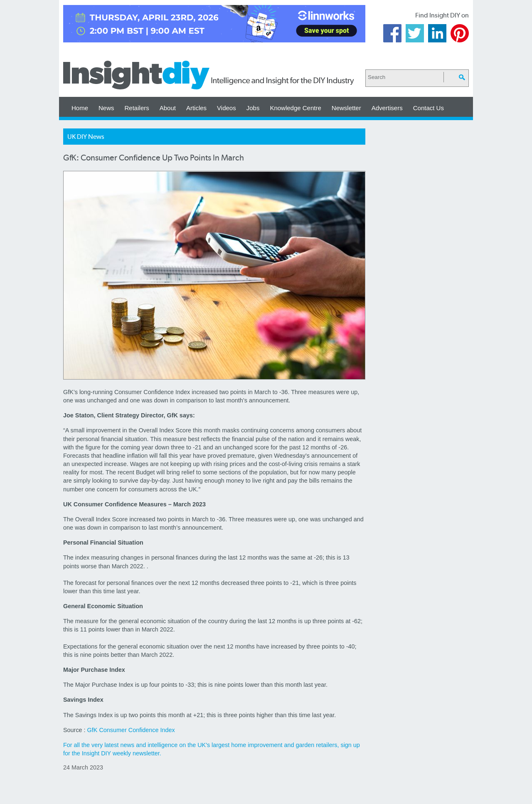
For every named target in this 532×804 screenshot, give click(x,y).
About (168, 108)
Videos (227, 108)
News (106, 108)
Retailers (137, 108)
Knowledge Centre (295, 108)
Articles (196, 108)
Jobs (253, 108)
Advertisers (387, 108)
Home (80, 108)
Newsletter (346, 108)
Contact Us (429, 108)
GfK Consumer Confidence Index (131, 730)
